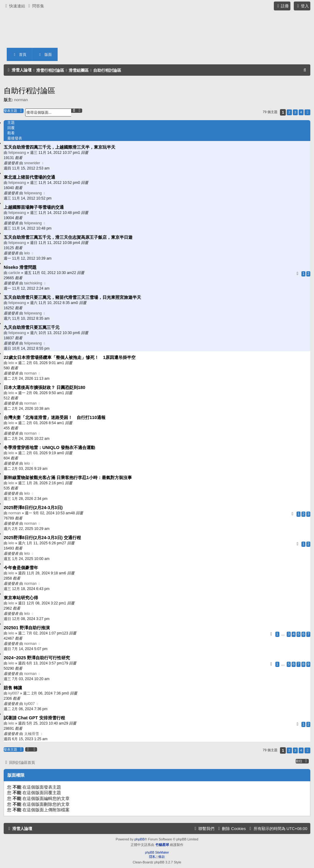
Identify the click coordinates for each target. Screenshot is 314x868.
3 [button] (295, 112)
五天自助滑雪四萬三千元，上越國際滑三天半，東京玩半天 (59, 147)
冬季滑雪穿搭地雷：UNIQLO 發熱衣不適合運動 (49, 447)
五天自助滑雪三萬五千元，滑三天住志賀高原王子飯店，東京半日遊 (68, 237)
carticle (14, 273)
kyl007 (14, 693)
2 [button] (289, 112)
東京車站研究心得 (21, 598)
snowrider (32, 163)
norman (21, 100)
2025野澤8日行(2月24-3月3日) (33, 508)
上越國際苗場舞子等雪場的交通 (34, 207)
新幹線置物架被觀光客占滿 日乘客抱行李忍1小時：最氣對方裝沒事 (68, 478)
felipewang (17, 153)
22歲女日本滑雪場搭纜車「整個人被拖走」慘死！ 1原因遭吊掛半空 (70, 357)
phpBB (139, 839)
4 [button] (301, 112)
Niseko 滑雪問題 (20, 267)
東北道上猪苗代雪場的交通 (29, 177)
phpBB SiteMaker (157, 853)
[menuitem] (35, 6)
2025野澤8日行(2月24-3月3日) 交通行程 (42, 538)
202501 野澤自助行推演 (27, 628)
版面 (45, 55)
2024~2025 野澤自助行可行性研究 (37, 658)
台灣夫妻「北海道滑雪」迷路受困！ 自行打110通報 (55, 417)
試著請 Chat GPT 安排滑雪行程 (34, 718)
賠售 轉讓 (13, 688)
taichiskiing (33, 283)
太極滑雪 (32, 734)
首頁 (19, 55)
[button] (307, 112)
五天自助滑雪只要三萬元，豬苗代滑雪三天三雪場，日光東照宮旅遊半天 (72, 297)
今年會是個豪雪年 (21, 568)
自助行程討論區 (29, 91)
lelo (27, 253)
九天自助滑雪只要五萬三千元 (32, 327)
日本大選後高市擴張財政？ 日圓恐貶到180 (44, 387)
